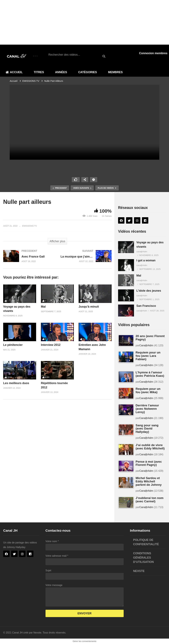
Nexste (139, 571)
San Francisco (146, 306)
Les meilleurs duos (16, 383)
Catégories (88, 72)
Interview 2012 (51, 345)
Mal (43, 307)
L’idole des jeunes (149, 291)
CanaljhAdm (146, 345)
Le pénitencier (13, 345)
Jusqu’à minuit (89, 307)
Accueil (14, 72)
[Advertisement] (84, 22)
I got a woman (146, 260)
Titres (39, 72)
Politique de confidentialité (146, 542)
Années (61, 72)
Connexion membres (153, 53)
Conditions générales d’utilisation (144, 558)
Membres (115, 72)
